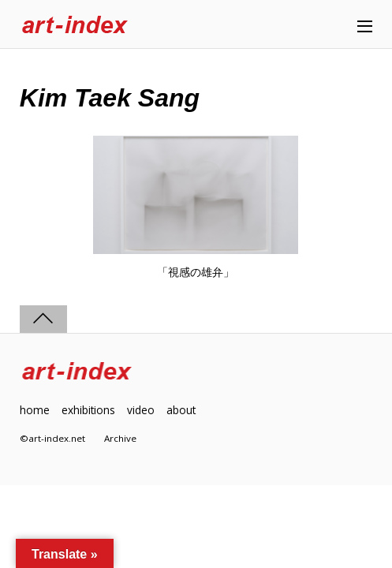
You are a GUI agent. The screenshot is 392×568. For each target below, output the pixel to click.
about (181, 410)
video (141, 410)
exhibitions (88, 410)
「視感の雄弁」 (196, 272)
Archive (120, 438)
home (35, 410)
